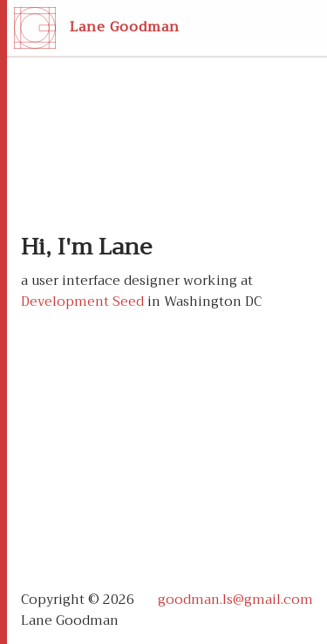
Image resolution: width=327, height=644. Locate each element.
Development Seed (82, 302)
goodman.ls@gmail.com (235, 600)
